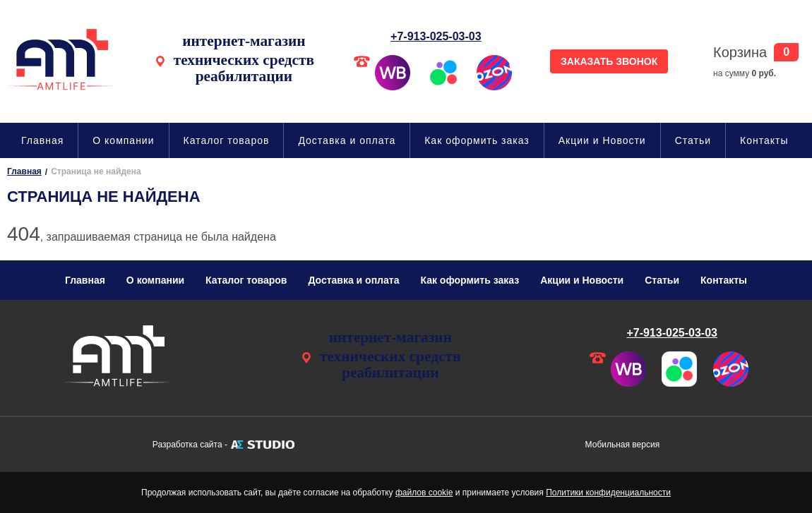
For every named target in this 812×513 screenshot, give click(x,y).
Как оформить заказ (477, 140)
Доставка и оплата (347, 140)
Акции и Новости (602, 140)
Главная (42, 140)
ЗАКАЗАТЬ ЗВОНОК (609, 61)
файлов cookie (424, 493)
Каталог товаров (227, 140)
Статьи (693, 140)
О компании (123, 140)
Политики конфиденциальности (608, 493)
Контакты (764, 140)
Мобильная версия (623, 445)
